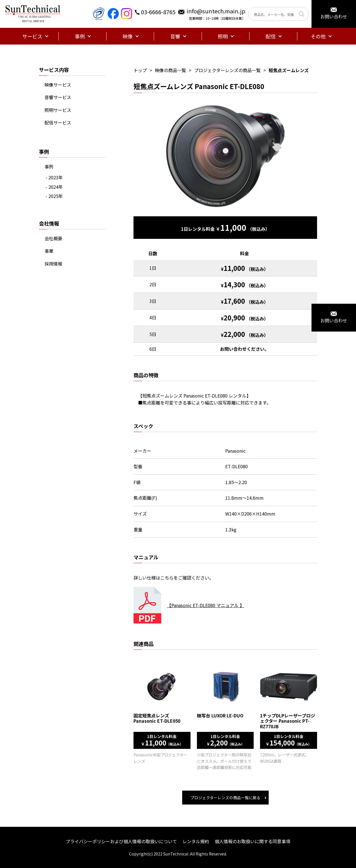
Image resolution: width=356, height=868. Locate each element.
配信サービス (58, 122)
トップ (140, 70)
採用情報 (53, 264)
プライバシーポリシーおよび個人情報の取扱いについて (121, 841)
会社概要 (53, 238)
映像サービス (58, 85)
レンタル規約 (196, 841)
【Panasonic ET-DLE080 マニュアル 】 (206, 605)
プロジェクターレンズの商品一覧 (227, 70)
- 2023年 (54, 177)
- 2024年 (54, 187)
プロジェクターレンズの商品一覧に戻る (225, 798)
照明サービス (58, 110)
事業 (49, 251)
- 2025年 (54, 196)
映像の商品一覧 (170, 70)
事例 (49, 166)
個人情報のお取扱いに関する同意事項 (253, 841)
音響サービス (58, 97)
